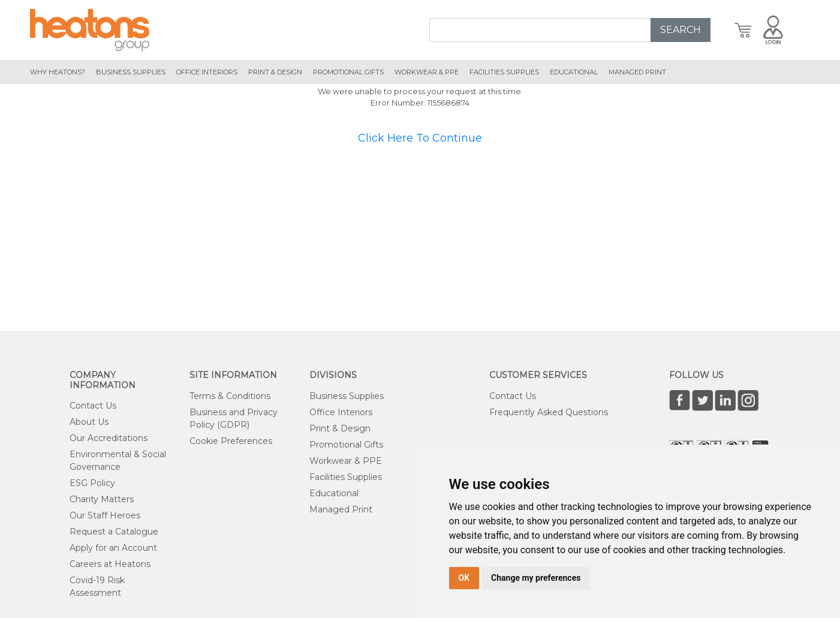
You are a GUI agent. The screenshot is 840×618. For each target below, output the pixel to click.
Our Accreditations (109, 438)
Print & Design (340, 428)
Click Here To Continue (420, 138)
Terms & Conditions (230, 396)
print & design (275, 72)
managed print (637, 72)
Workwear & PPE (346, 461)
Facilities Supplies (504, 72)
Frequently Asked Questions (549, 412)
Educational (334, 493)
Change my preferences (536, 578)
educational (574, 72)
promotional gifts (348, 72)
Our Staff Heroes (105, 515)
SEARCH (681, 30)
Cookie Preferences (231, 441)
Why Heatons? (58, 72)
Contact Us (93, 406)
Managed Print (341, 509)
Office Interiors (341, 412)
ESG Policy (92, 483)
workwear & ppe (427, 72)
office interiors (207, 72)
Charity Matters (102, 499)
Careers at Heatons (110, 564)
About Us (89, 422)
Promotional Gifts (346, 445)
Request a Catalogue (114, 532)
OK (464, 578)
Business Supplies (131, 72)
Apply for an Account (113, 548)
